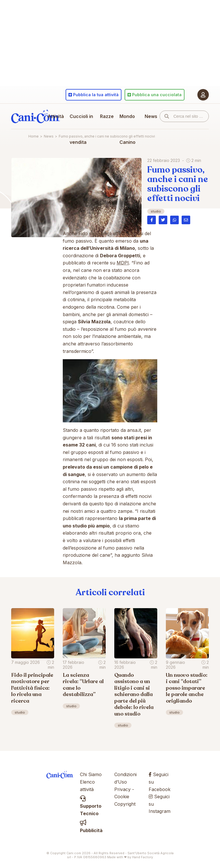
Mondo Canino (127, 129)
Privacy (122, 789)
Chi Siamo (91, 774)
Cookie (122, 797)
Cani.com (36, 116)
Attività (56, 116)
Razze (107, 116)
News (151, 116)
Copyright (125, 804)
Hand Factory (143, 857)
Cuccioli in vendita (81, 129)
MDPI (123, 263)
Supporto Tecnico (91, 806)
